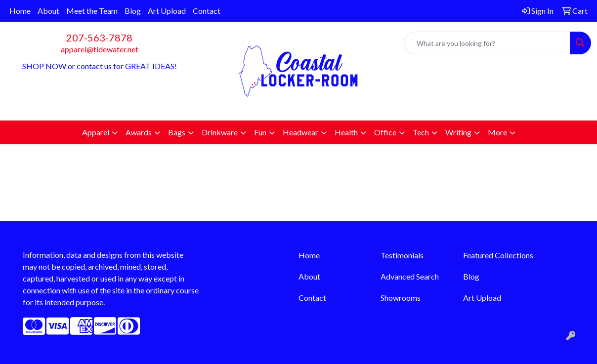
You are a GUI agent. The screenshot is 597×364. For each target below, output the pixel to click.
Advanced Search (410, 276)
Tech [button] (421, 132)
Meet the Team (92, 11)
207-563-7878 (99, 38)
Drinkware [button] (220, 132)
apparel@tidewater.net (100, 49)
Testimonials (402, 255)
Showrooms (401, 298)
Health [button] (346, 132)
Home (20, 11)
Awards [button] (139, 132)
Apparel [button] (96, 132)
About (48, 11)
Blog (133, 11)
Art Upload (167, 11)
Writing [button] (458, 132)
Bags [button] (177, 132)
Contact (207, 11)
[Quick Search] (487, 43)
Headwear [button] (300, 132)
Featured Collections (498, 255)
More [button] (497, 132)
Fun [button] (260, 132)
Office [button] (385, 132)
